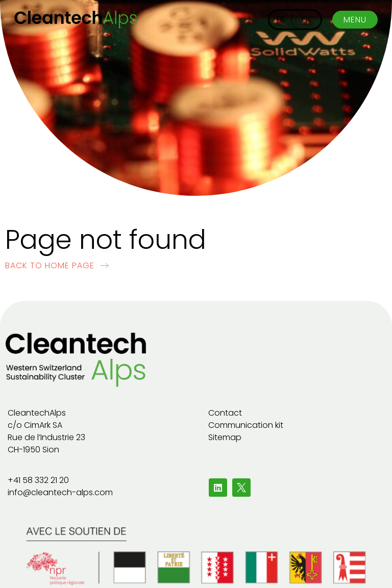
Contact (225, 413)
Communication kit (246, 425)
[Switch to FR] (281, 20)
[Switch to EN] (306, 20)
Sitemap (225, 437)
